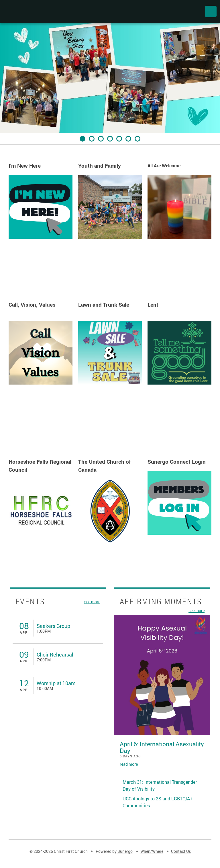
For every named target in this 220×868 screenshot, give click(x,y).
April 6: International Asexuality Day (162, 747)
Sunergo (125, 851)
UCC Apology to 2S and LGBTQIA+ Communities (158, 802)
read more (129, 764)
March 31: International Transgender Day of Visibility (160, 785)
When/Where (152, 851)
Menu (211, 11)
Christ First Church (35, 11)
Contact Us (181, 851)
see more (92, 601)
